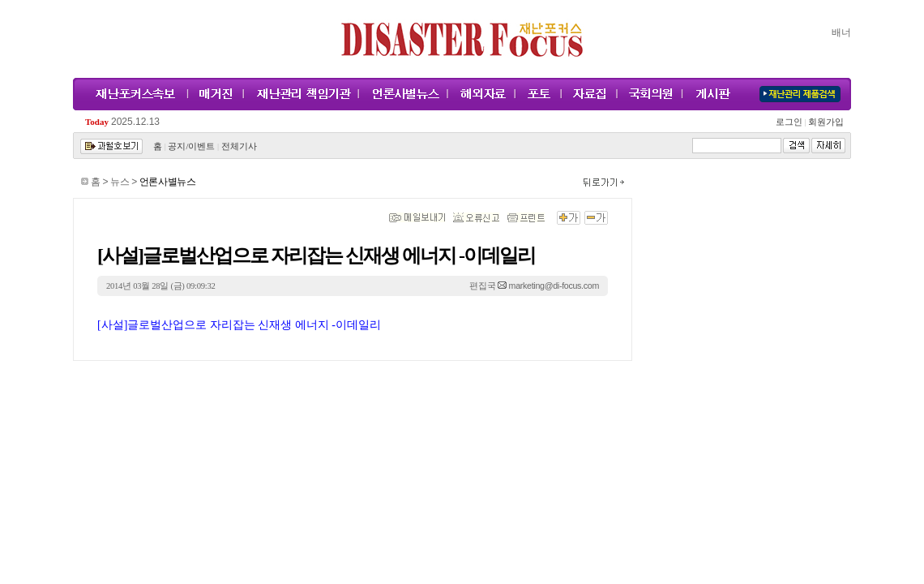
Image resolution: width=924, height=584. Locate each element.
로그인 (791, 122)
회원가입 (825, 122)
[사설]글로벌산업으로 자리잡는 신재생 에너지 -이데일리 (239, 325)
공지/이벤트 (191, 146)
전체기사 (239, 146)
